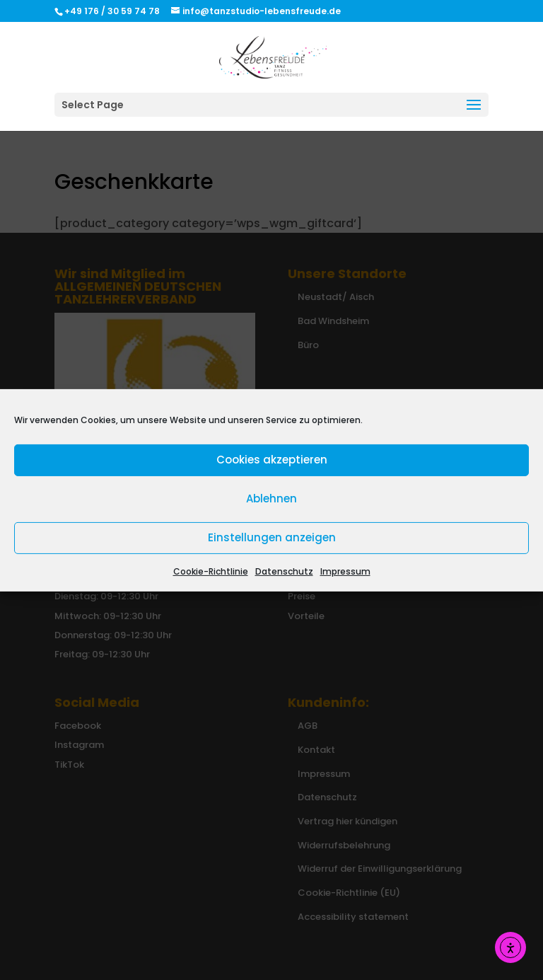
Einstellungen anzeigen (272, 537)
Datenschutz (284, 571)
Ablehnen (271, 498)
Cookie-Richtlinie (211, 571)
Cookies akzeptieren (272, 460)
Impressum (345, 571)
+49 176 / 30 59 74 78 (113, 11)
